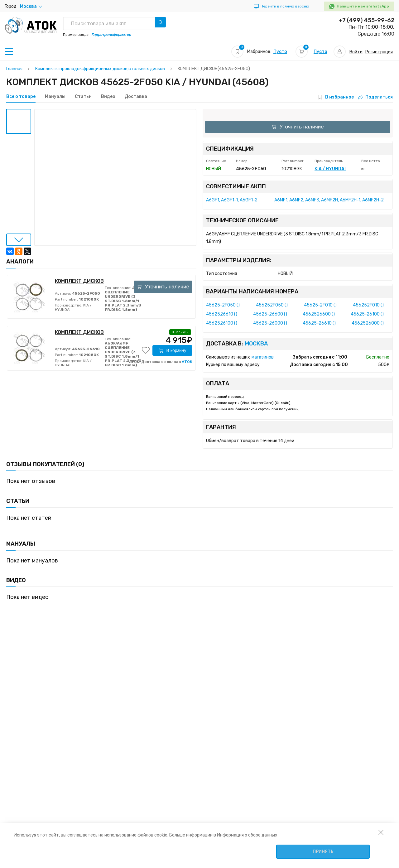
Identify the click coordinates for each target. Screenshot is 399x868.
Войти (356, 52)
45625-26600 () (270, 314)
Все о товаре (21, 97)
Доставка (136, 97)
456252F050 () (272, 305)
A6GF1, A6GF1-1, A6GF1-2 (232, 200)
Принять (323, 852)
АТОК (187, 362)
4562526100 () (222, 323)
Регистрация (379, 52)
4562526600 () (319, 314)
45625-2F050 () (223, 305)
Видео (108, 97)
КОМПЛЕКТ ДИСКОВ (79, 281)
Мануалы (55, 97)
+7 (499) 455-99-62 (367, 20)
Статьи (83, 97)
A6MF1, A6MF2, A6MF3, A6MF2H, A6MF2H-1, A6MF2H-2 (329, 200)
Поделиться (375, 97)
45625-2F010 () (320, 305)
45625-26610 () (319, 323)
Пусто (280, 52)
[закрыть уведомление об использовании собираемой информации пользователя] (381, 832)
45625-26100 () (367, 314)
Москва (256, 344)
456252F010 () (368, 305)
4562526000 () (368, 323)
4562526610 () (222, 314)
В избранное (339, 97)
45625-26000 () (270, 323)
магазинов (263, 357)
